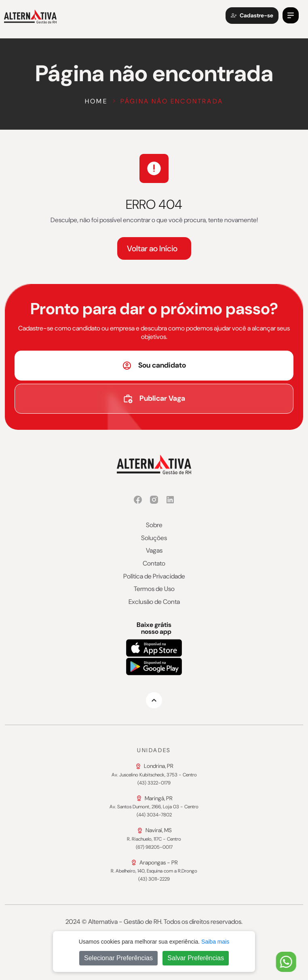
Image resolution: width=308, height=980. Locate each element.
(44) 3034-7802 (154, 815)
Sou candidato (154, 365)
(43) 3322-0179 (154, 783)
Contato (154, 564)
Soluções (154, 538)
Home (96, 101)
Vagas (154, 551)
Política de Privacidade (154, 576)
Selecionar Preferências (118, 958)
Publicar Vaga (154, 399)
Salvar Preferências (196, 958)
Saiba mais (215, 942)
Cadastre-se (252, 15)
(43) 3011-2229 (154, 879)
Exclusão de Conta (154, 602)
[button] (291, 15)
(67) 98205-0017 (154, 848)
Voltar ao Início (152, 248)
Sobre (154, 525)
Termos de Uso (154, 589)
